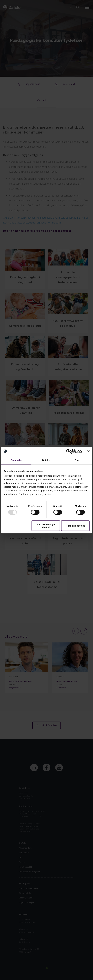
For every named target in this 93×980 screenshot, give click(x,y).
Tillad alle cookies (75, 526)
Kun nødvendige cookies (46, 526)
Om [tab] (77, 460)
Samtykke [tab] (16, 460)
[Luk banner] (88, 451)
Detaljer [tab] (47, 460)
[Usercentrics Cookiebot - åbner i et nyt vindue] (68, 451)
